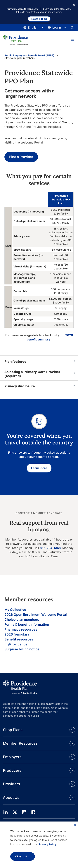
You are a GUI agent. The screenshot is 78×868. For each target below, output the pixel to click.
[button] (72, 40)
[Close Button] (74, 4)
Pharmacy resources (21, 629)
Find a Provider (21, 157)
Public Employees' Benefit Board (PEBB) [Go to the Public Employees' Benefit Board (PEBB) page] (29, 55)
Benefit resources (19, 639)
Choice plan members (22, 620)
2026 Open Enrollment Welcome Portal (36, 615)
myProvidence (16, 644)
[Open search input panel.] (72, 27)
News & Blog (39, 19)
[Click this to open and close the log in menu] (57, 27)
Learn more (39, 468)
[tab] (39, 361)
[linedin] (6, 812)
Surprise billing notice (22, 649)
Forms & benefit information (27, 624)
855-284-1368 (50, 548)
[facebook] (33, 812)
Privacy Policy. (48, 844)
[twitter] (15, 812)
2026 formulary (17, 634)
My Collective (15, 610)
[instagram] (24, 812)
